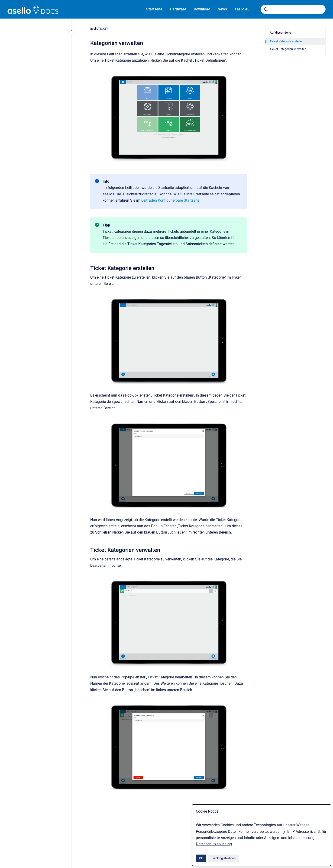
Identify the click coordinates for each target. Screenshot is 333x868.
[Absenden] (266, 9)
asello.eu (242, 9)
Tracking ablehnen (223, 858)
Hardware (178, 9)
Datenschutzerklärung (214, 844)
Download (202, 9)
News (222, 9)
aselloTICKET (99, 29)
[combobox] (293, 9)
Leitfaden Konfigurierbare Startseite (170, 200)
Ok (201, 858)
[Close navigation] (71, 30)
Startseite (154, 9)
